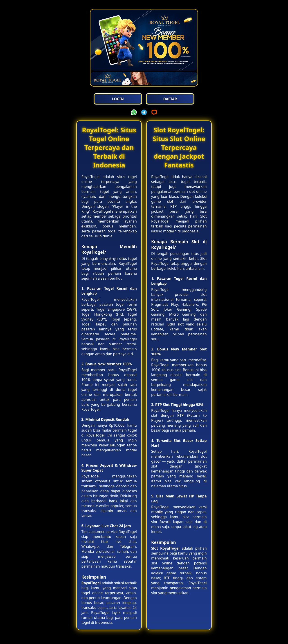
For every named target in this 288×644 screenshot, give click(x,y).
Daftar (170, 99)
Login (118, 99)
